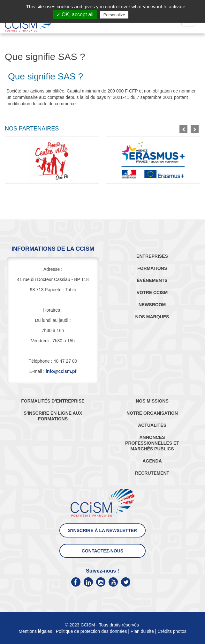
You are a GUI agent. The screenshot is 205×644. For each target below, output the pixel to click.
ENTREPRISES (152, 256)
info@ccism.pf (61, 371)
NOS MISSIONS (152, 401)
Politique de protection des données (91, 631)
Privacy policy (145, 15)
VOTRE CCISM (152, 292)
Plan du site (142, 631)
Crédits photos (172, 631)
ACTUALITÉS (152, 425)
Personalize (114, 15)
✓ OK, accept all (75, 15)
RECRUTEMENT (152, 473)
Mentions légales (35, 631)
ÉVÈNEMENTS (152, 280)
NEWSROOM (152, 305)
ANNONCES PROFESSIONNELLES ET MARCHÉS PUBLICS (152, 443)
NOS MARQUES (152, 317)
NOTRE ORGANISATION (152, 413)
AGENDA (152, 461)
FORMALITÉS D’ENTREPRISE (53, 401)
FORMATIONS (152, 268)
